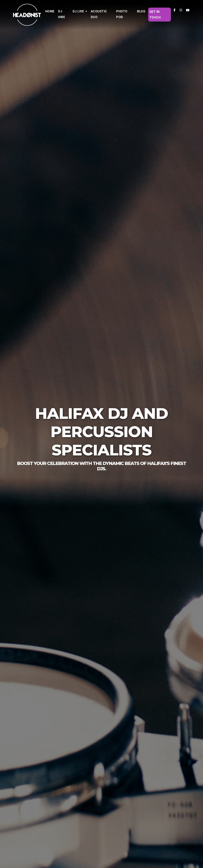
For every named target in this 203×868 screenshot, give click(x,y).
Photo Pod (122, 14)
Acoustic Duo (99, 14)
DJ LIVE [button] (78, 11)
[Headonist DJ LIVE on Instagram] (181, 10)
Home (50, 11)
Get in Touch (155, 15)
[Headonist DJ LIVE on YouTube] (188, 10)
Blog (141, 11)
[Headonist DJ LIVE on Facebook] (175, 10)
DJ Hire (62, 14)
